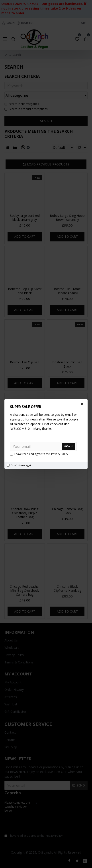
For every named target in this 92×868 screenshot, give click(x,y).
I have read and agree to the (39, 454)
